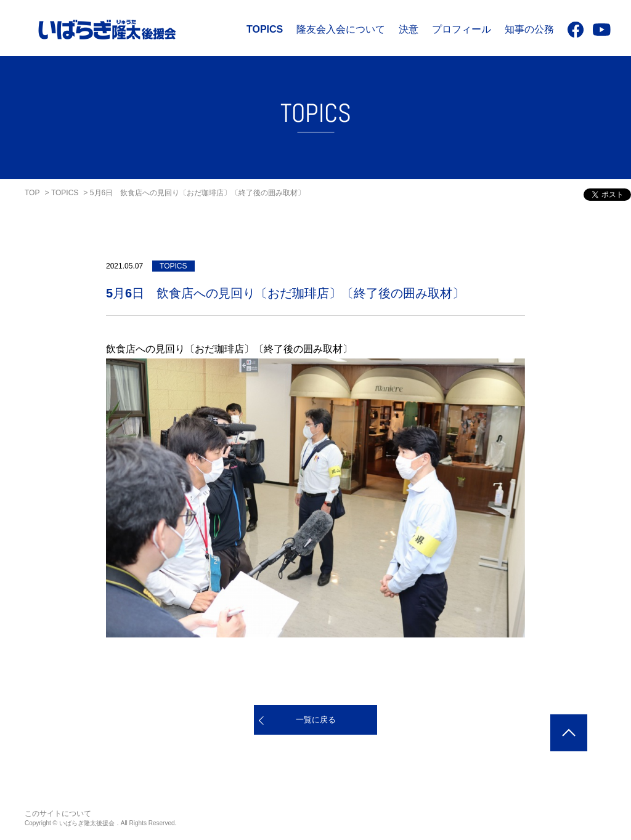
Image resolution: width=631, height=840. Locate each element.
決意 (409, 29)
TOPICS (265, 29)
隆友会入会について (341, 29)
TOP (32, 193)
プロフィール (462, 29)
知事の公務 (529, 29)
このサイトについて (58, 814)
